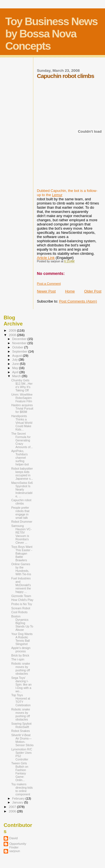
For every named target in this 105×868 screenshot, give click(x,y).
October (18, 347)
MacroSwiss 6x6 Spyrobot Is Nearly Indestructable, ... (22, 489)
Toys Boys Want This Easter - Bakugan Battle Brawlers (22, 553)
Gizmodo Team (21, 596)
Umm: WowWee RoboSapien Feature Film (22, 398)
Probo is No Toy (22, 604)
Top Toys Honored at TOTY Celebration (21, 700)
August (18, 356)
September (20, 351)
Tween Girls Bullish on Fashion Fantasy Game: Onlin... (20, 772)
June (16, 364)
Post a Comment (49, 284)
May (16, 368)
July (16, 360)
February (19, 798)
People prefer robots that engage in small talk (20, 513)
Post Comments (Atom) (78, 301)
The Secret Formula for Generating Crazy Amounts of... (22, 440)
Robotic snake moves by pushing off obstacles (21, 669)
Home (70, 291)
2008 (13, 335)
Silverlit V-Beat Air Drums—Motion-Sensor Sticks (22, 740)
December (20, 339)
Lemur (57, 195)
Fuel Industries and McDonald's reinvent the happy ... (21, 585)
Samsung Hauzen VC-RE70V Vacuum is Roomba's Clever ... (21, 534)
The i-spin (18, 659)
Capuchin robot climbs (21, 502)
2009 (13, 330)
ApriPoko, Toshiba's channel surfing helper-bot (20, 458)
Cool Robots (19, 612)
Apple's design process (21, 650)
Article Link (46, 258)
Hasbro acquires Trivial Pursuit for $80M (22, 408)
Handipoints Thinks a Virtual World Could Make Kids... (22, 423)
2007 (13, 807)
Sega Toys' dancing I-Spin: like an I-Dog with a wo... (21, 684)
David (13, 838)
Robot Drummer (22, 522)
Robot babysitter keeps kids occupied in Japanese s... (22, 474)
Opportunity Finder (18, 845)
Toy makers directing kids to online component (22, 789)
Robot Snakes (20, 731)
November (20, 343)
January (18, 802)
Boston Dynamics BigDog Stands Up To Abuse (22, 623)
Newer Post (46, 291)
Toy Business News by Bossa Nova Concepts (51, 34)
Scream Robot (21, 608)
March (17, 376)
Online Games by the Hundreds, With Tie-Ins (21, 569)
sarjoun (15, 851)
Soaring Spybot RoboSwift (21, 725)
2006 (13, 811)
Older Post (93, 291)
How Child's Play (22, 600)
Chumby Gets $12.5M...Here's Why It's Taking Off (22, 385)
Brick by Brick (20, 655)
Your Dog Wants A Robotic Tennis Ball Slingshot (22, 639)
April (16, 372)
